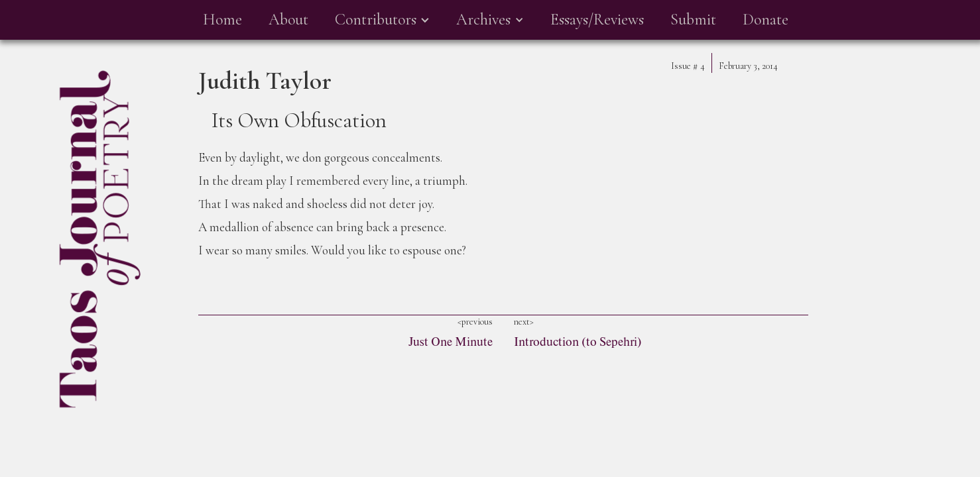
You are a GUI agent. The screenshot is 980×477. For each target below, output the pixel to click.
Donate (766, 20)
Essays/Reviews (597, 20)
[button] (382, 20)
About (288, 20)
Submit (693, 20)
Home (222, 20)
